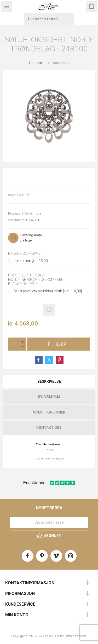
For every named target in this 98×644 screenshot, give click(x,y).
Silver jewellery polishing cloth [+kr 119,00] (48, 291)
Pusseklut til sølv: (26, 275)
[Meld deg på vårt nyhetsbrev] (49, 522)
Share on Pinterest (60, 360)
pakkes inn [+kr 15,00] (31, 261)
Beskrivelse (49, 381)
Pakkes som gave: (25, 253)
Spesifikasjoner (49, 412)
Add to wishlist (49, 310)
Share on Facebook (39, 360)
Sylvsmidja (33, 213)
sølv (50, 450)
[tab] (49, 381)
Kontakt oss (49, 428)
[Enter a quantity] (13, 344)
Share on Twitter (49, 360)
